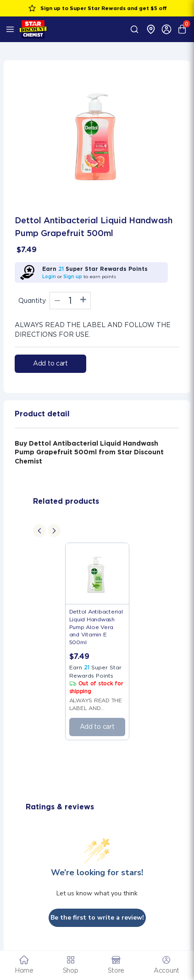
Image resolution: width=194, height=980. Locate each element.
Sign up (73, 276)
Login (49, 276)
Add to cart (50, 363)
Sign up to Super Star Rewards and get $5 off (97, 8)
